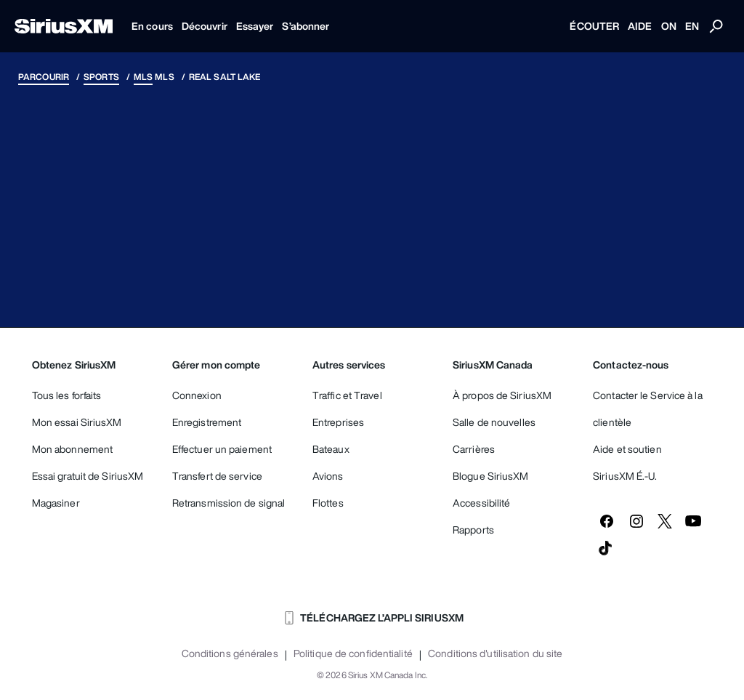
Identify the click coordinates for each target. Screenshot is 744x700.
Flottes (328, 503)
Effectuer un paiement (222, 449)
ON (669, 26)
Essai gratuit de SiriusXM (88, 476)
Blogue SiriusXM (491, 476)
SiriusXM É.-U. (625, 476)
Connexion (197, 395)
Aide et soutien (627, 449)
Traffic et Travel (347, 395)
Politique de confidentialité (353, 653)
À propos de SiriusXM (502, 395)
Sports (101, 77)
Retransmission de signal (229, 503)
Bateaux (331, 449)
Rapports (473, 530)
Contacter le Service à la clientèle (648, 409)
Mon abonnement (72, 449)
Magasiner (56, 503)
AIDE (640, 26)
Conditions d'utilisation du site (495, 653)
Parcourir (44, 77)
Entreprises (338, 422)
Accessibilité (481, 503)
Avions (328, 476)
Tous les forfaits (67, 395)
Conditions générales (230, 653)
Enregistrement (207, 422)
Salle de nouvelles (494, 422)
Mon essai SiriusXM (77, 422)
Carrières (474, 449)
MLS (143, 77)
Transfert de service (217, 476)
